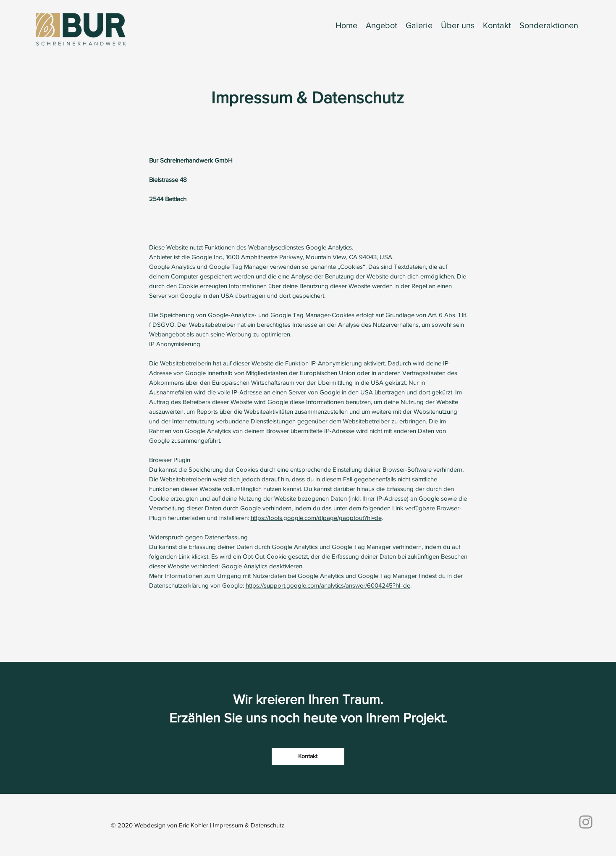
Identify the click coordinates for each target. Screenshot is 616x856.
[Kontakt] (308, 756)
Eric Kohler (194, 825)
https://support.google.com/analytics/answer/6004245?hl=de (328, 585)
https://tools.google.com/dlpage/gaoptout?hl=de (316, 518)
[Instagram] (586, 822)
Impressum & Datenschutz (249, 825)
